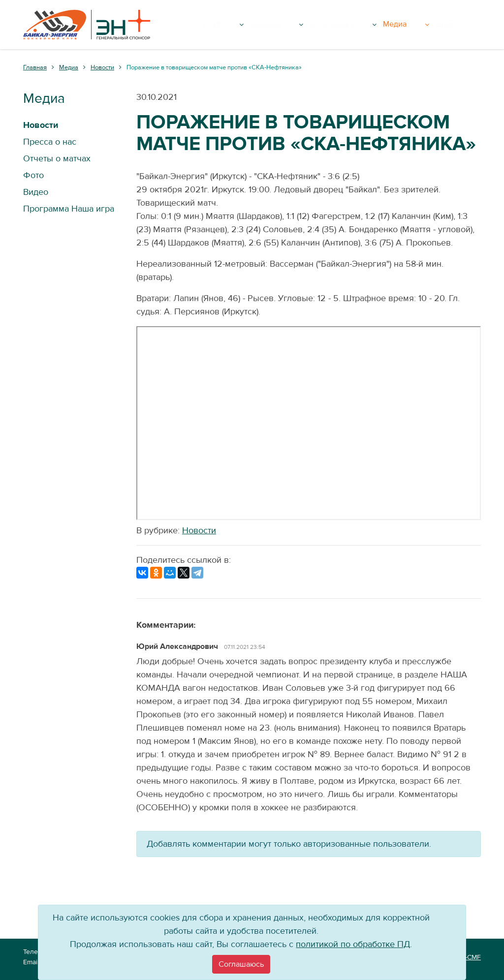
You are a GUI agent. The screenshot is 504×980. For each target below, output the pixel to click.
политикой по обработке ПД (353, 944)
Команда (326, 25)
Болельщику (382, 25)
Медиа (435, 25)
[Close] (241, 964)
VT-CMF (469, 957)
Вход (467, 25)
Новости (199, 531)
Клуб (283, 25)
